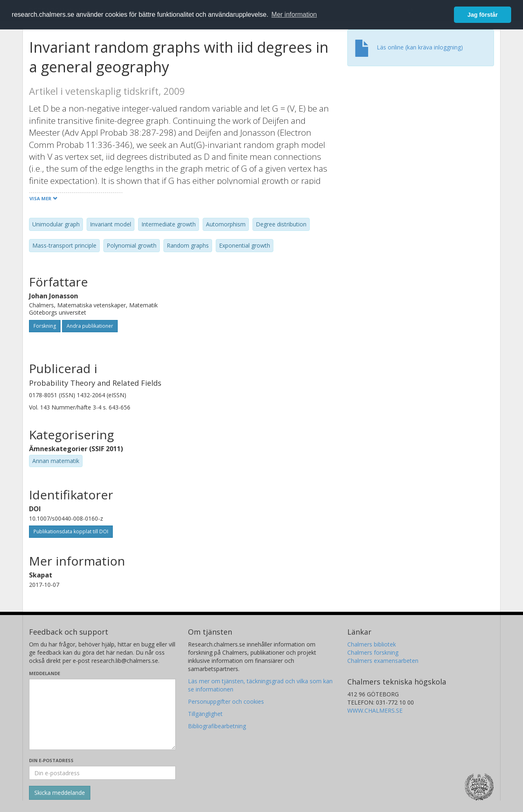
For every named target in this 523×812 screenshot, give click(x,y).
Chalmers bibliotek (372, 644)
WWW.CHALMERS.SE (375, 710)
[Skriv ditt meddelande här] (102, 714)
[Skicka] (60, 793)
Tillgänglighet (205, 714)
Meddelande (45, 673)
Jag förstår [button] (483, 15)
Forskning (45, 326)
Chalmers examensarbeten (383, 661)
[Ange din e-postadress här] (102, 773)
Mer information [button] (294, 15)
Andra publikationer (90, 326)
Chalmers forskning (373, 652)
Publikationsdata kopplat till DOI (71, 531)
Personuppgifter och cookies (226, 701)
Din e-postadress (51, 760)
